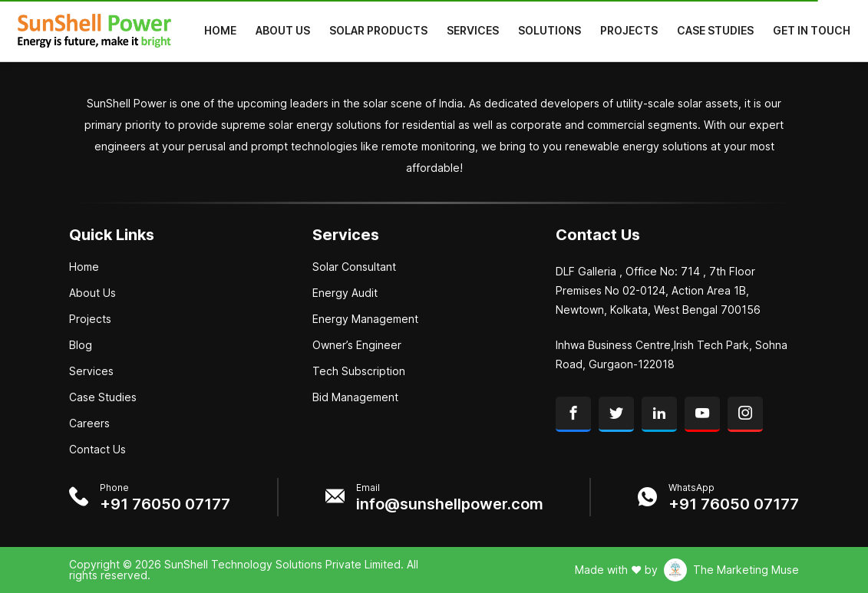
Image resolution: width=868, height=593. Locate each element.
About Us (283, 30)
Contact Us (97, 450)
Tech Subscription (359, 371)
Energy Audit (345, 293)
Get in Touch (812, 30)
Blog (81, 345)
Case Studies (715, 30)
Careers (89, 423)
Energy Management (365, 319)
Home (220, 30)
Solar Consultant (354, 267)
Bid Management (355, 397)
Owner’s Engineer (357, 345)
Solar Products (378, 30)
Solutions (550, 30)
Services (473, 30)
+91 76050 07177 (165, 504)
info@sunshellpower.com (450, 504)
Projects (629, 30)
